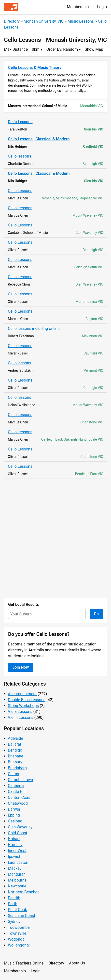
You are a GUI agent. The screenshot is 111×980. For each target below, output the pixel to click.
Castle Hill (17, 792)
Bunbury (15, 762)
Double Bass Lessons (27, 700)
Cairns (14, 774)
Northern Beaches (24, 892)
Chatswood (18, 803)
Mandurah (17, 874)
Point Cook (17, 910)
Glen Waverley (20, 827)
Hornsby (15, 845)
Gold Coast (18, 833)
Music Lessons (81, 21)
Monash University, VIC (44, 21)
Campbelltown (20, 780)
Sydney (14, 922)
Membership (78, 7)
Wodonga (16, 939)
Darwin (14, 809)
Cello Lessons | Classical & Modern (39, 139)
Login (102, 7)
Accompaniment (22, 694)
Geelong (15, 821)
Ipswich (15, 857)
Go (96, 614)
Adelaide (15, 738)
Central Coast (20, 797)
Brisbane (16, 756)
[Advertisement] (55, 538)
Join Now (21, 667)
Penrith (14, 898)
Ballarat (14, 744)
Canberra (16, 786)
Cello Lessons (20, 122)
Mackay (15, 868)
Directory (12, 21)
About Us (77, 963)
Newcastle (17, 886)
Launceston (18, 862)
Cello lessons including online (34, 329)
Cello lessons (20, 156)
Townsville (17, 933)
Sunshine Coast (21, 916)
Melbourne (17, 880)
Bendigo (15, 750)
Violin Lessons (21, 717)
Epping (14, 815)
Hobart (14, 839)
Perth (13, 904)
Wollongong (18, 945)
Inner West (17, 851)
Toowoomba (19, 927)
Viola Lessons (20, 712)
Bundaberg (17, 768)
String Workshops (23, 706)
